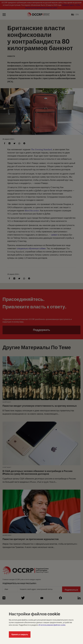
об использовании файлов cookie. (52, 625)
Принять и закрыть (20, 634)
